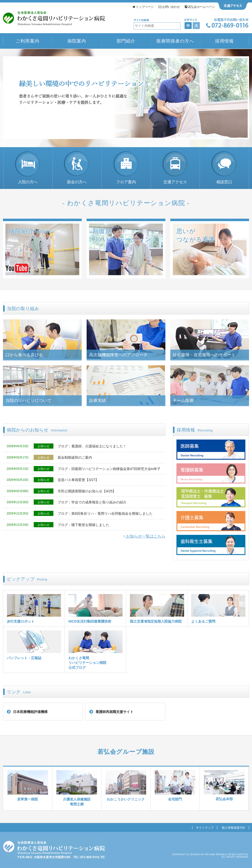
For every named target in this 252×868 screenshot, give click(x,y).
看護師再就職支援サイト (114, 712)
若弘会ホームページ (200, 7)
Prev (9, 98)
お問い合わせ (169, 7)
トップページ (143, 7)
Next (243, 98)
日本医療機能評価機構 (30, 712)
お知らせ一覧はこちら (144, 536)
